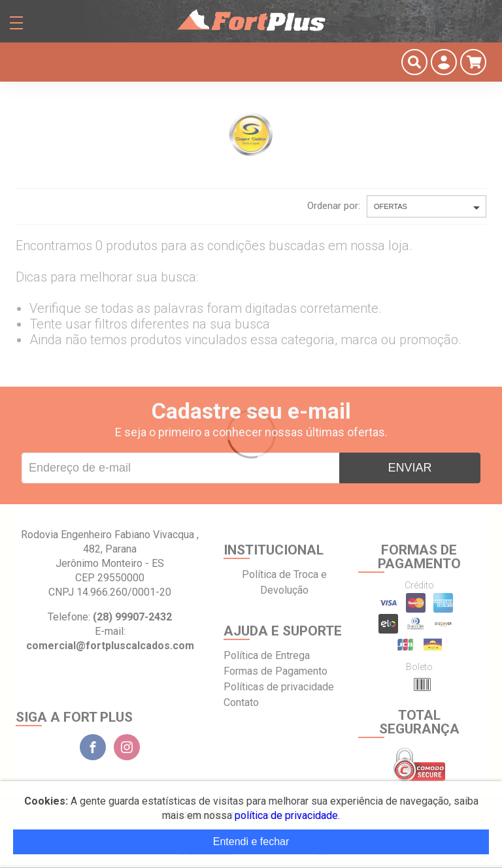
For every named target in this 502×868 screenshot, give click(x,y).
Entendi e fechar (251, 842)
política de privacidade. (287, 815)
